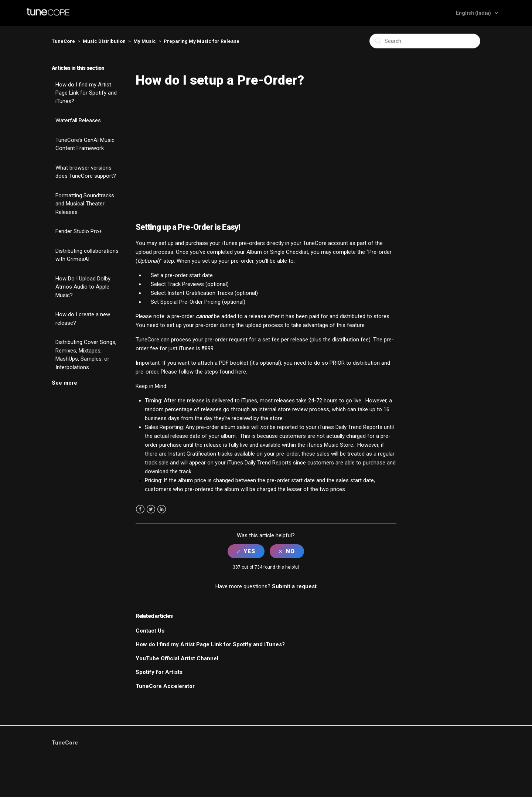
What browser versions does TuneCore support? (86, 172)
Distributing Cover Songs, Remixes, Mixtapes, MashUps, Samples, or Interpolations (86, 355)
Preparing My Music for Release (202, 41)
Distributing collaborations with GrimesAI (87, 255)
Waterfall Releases (78, 120)
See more (64, 383)
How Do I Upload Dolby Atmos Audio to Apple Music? (83, 287)
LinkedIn (162, 509)
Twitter (151, 509)
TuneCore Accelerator (165, 686)
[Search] (425, 41)
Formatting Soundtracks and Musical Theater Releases (85, 204)
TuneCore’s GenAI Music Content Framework (85, 144)
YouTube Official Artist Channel (177, 658)
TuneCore (63, 41)
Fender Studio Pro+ (79, 231)
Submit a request (294, 586)
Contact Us (150, 631)
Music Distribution (104, 41)
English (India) (474, 13)
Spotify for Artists (159, 672)
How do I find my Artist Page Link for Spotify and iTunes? (86, 93)
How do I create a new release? (83, 319)
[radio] (246, 551)
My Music (145, 41)
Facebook (140, 509)
